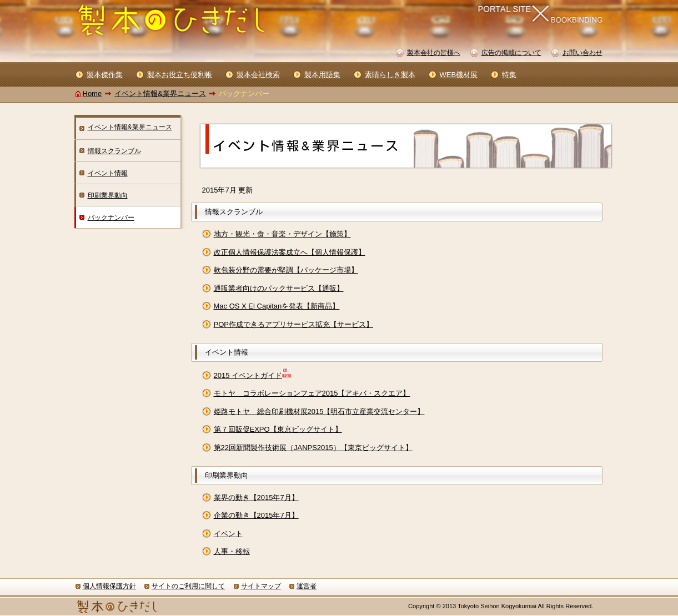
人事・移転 (232, 551)
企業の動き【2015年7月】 (256, 515)
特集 (509, 75)
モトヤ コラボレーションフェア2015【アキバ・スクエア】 (312, 393)
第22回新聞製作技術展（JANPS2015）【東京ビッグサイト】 (313, 448)
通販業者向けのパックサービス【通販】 (279, 288)
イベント (228, 534)
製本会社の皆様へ (434, 53)
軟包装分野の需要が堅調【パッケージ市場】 (286, 270)
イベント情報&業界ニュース (160, 94)
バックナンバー (111, 218)
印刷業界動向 (108, 195)
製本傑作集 (105, 75)
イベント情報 (108, 173)
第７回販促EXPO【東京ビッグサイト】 (278, 429)
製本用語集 (322, 75)
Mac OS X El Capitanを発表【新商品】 (277, 306)
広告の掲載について (511, 53)
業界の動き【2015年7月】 (256, 498)
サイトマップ (261, 586)
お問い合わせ (582, 53)
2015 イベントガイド (248, 375)
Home (92, 94)
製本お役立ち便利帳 (180, 75)
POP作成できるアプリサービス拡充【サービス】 (293, 324)
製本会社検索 (258, 75)
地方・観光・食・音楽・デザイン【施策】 (282, 234)
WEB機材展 (459, 75)
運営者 (307, 586)
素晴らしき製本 (390, 75)
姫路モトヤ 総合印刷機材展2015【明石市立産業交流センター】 (319, 411)
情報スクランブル (114, 151)
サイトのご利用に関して (188, 586)
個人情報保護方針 (109, 586)
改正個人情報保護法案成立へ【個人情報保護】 (290, 252)
